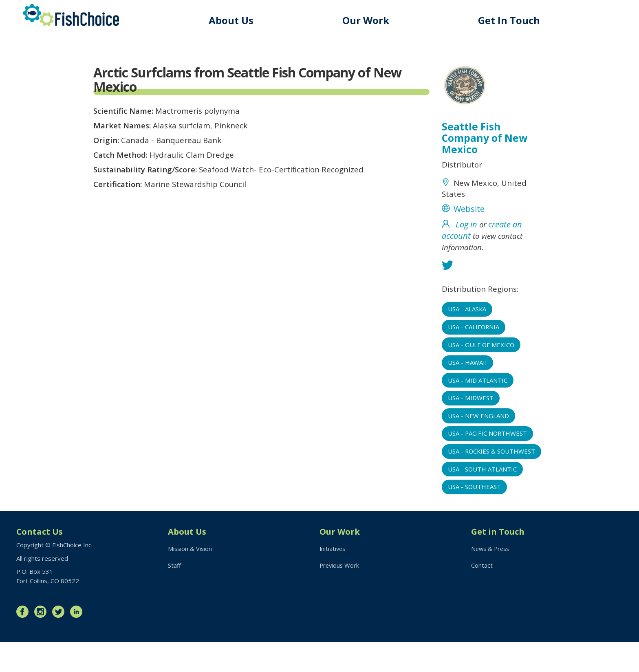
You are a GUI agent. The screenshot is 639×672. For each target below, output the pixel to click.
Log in (466, 228)
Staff (174, 595)
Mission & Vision (191, 578)
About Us (234, 20)
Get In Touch (510, 20)
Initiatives (333, 578)
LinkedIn (78, 641)
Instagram (42, 641)
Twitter (60, 641)
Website (469, 213)
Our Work (368, 20)
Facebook (24, 641)
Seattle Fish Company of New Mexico (485, 139)
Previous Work (340, 595)
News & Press (491, 578)
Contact (482, 595)
